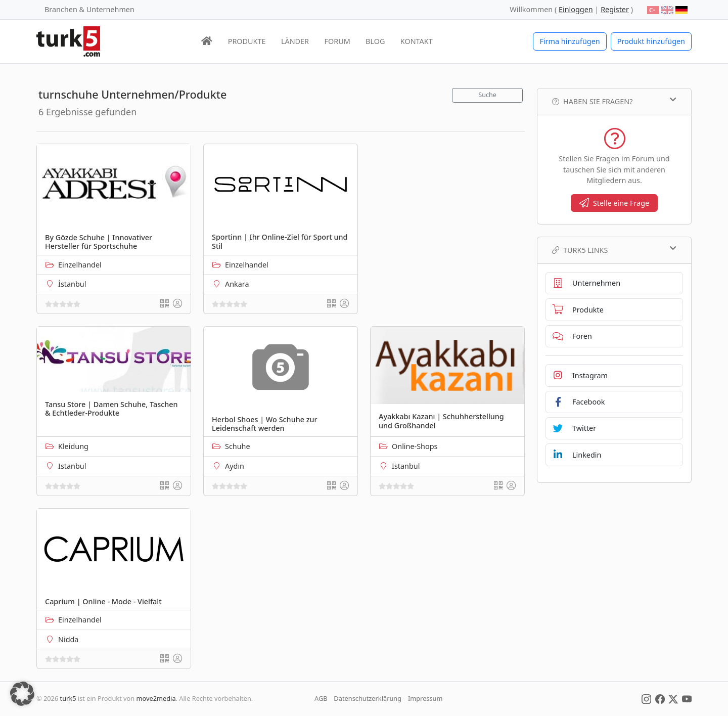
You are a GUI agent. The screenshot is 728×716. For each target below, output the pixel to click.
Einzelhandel (80, 265)
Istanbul (72, 466)
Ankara (237, 284)
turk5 (68, 698)
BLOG (375, 41)
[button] (22, 694)
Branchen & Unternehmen (89, 9)
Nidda (68, 639)
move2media (156, 698)
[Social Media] (646, 698)
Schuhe (238, 446)
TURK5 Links (614, 250)
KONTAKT (417, 41)
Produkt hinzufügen (651, 41)
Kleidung (73, 446)
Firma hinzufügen (570, 41)
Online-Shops (415, 446)
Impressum (425, 698)
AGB (321, 698)
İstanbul (72, 284)
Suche (487, 95)
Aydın (235, 466)
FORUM (337, 41)
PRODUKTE (247, 41)
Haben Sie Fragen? (614, 101)
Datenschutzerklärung (368, 698)
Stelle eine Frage (614, 203)
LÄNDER (295, 41)
